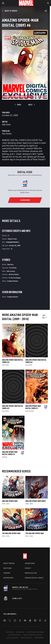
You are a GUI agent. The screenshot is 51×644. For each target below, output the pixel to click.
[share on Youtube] (25, 621)
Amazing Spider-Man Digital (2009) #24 (36, 361)
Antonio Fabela (14, 274)
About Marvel (9, 563)
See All (45, 316)
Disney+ (28, 568)
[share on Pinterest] (35, 621)
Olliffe (7, 365)
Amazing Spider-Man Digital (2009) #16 (10, 453)
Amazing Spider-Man (10, 501)
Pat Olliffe (7, 134)
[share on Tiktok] (45, 621)
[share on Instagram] (15, 621)
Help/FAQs (8, 568)
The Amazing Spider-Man (11, 533)
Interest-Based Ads (26, 638)
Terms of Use (10, 632)
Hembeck (5, 457)
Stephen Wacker (13, 281)
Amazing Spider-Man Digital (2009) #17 (33, 407)
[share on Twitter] (10, 621)
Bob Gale (6, 124)
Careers (7, 573)
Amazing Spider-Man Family (36, 501)
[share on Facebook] (5, 621)
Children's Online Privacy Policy (32, 635)
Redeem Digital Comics (34, 578)
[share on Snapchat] (30, 621)
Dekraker (31, 411)
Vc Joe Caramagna (15, 278)
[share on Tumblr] (20, 621)
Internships (8, 578)
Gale (3, 365)
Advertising (30, 563)
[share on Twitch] (40, 621)
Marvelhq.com (31, 573)
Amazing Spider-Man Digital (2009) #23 (13, 407)
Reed (27, 411)
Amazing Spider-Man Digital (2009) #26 (13, 361)
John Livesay (11, 271)
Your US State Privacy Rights (35, 632)
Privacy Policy (20, 632)
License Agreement (12, 638)
